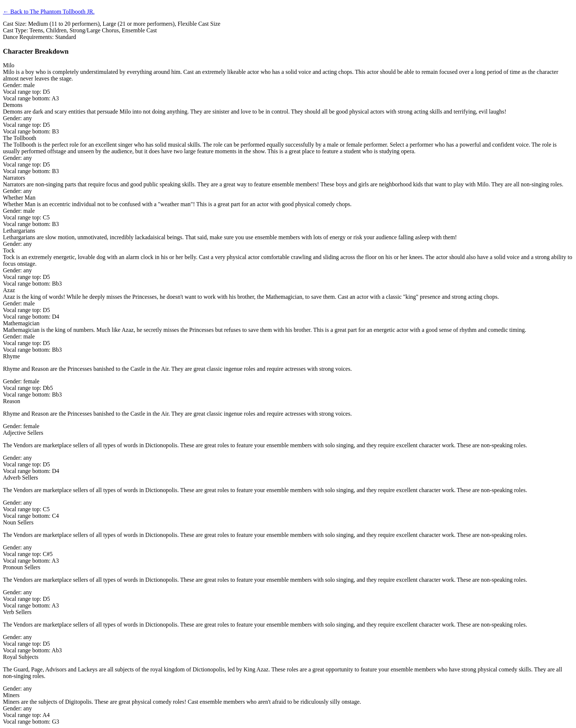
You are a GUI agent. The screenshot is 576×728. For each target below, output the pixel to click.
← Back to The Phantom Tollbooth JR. (49, 12)
